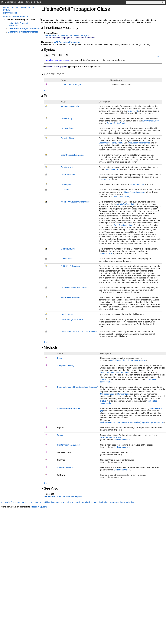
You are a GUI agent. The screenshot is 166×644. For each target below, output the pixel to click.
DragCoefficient (68, 138)
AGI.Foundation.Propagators (16, 16)
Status (103, 379)
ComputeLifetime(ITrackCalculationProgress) (78, 387)
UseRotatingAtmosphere (72, 319)
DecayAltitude (67, 128)
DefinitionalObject (121, 197)
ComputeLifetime (65, 365)
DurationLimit (67, 167)
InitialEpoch (66, 184)
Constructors (53, 74)
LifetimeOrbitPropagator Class (21, 20)
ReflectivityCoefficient (71, 297)
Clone (60, 358)
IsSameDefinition (65, 467)
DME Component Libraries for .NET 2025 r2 (19, 9)
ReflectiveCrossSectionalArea (74, 288)
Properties (51, 96)
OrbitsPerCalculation (127, 204)
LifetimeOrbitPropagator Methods (23, 32)
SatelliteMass (67, 314)
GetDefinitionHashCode (69, 445)
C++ (60, 55)
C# (47, 55)
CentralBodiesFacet (116, 123)
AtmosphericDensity (70, 106)
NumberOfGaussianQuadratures (76, 202)
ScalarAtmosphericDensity (111, 143)
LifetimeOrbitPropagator (72, 85)
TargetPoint (132, 111)
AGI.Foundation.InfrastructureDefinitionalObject (67, 35)
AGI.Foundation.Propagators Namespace (63, 496)
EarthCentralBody (150, 121)
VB (54, 55)
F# (67, 55)
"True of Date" (105, 179)
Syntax (48, 50)
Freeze (60, 435)
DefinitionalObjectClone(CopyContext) (128, 360)
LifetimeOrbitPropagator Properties (24, 28)
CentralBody (67, 118)
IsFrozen (65, 190)
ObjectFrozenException (134, 192)
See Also (50, 488)
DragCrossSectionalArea (139, 143)
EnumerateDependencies (69, 408)
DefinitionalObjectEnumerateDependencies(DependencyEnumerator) (132, 422)
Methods (49, 347)
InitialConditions (68, 175)
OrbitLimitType (112, 169)
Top (46, 90)
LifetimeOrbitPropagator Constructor (19, 24)
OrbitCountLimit (68, 249)
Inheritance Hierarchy (60, 28)
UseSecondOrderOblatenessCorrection (79, 332)
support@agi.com (39, 507)
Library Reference (11, 13)
